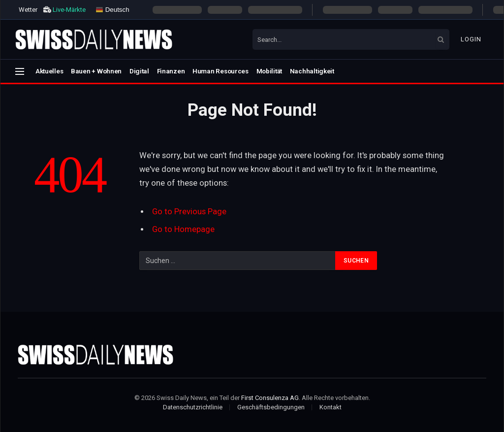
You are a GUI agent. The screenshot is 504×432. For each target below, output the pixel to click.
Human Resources (220, 71)
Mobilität (269, 71)
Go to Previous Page (189, 212)
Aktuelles (49, 71)
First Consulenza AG (270, 398)
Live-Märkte (69, 10)
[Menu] (20, 71)
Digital (139, 71)
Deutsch (112, 9)
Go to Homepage (183, 229)
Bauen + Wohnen (96, 71)
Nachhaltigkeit (312, 71)
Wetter (28, 10)
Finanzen (171, 71)
